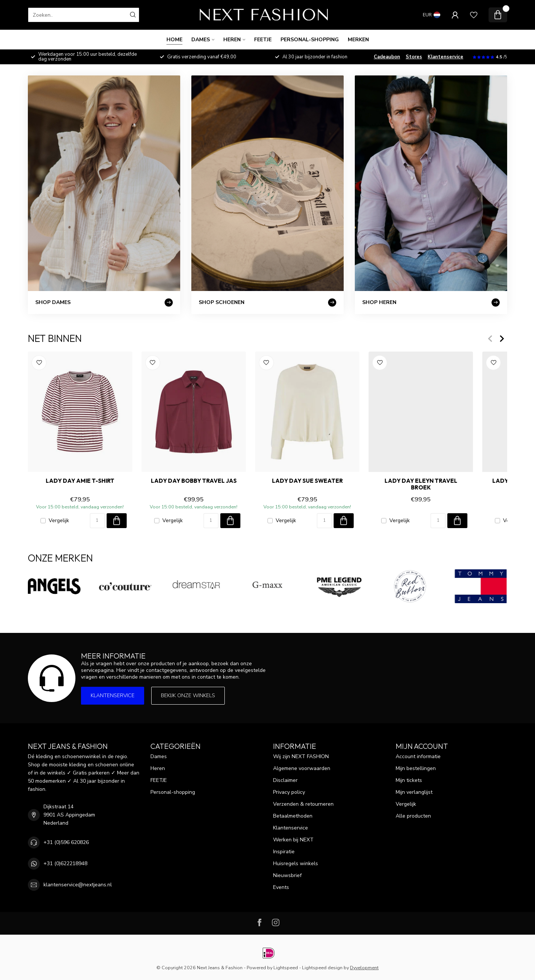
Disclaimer (285, 780)
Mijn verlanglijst (414, 792)
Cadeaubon (387, 57)
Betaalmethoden (293, 816)
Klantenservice (445, 57)
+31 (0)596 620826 (66, 842)
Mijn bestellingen (416, 768)
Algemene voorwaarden (302, 768)
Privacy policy (289, 792)
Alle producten (413, 816)
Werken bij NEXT (293, 840)
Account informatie (418, 756)
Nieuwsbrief (287, 875)
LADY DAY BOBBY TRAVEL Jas (194, 481)
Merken (358, 40)
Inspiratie (284, 852)
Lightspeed (286, 968)
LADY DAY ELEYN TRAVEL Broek (421, 484)
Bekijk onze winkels (188, 696)
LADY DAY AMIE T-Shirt (80, 481)
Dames (201, 40)
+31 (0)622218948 (65, 863)
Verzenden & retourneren (303, 804)
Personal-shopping (310, 40)
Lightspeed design (322, 968)
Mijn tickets (409, 780)
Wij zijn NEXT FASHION (301, 756)
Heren (232, 40)
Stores (414, 57)
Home (174, 40)
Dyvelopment (364, 968)
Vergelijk (59, 520)
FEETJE (263, 40)
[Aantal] (97, 521)
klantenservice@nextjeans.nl (78, 885)
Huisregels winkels (296, 863)
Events (281, 887)
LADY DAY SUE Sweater (307, 481)
